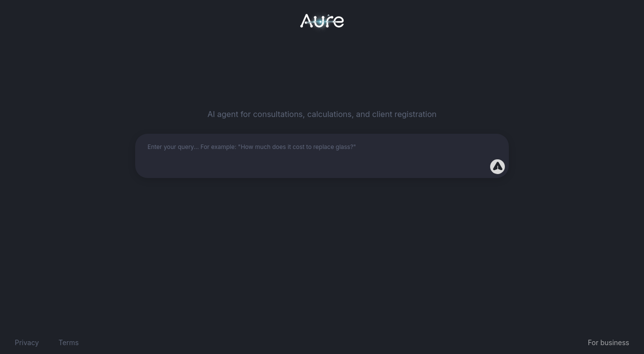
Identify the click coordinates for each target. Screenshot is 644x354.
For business (609, 342)
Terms (69, 342)
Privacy (27, 342)
